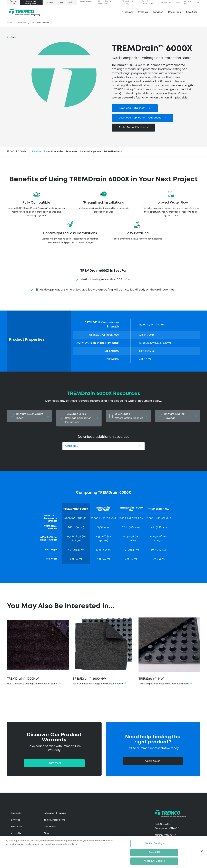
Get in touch (153, 761)
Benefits (37, 151)
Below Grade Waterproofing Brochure (128, 416)
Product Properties (53, 151)
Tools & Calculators (147, 2)
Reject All (154, 852)
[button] (198, 3)
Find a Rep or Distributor (105, 2)
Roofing (49, 3)
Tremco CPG (13, 2)
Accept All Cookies (154, 861)
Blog (178, 3)
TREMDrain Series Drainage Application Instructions (79, 418)
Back (14, 37)
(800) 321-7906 (166, 836)
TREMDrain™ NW (169, 652)
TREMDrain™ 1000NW (38, 652)
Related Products (113, 151)
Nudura (72, 3)
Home (10, 23)
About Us (191, 12)
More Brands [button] (86, 2)
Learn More (54, 763)
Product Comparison (90, 151)
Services (16, 820)
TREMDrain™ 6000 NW (104, 652)
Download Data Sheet (132, 108)
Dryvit (60, 3)
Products (127, 12)
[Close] (202, 852)
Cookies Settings (154, 844)
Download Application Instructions (140, 118)
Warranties (166, 3)
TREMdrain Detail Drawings (178, 416)
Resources (174, 12)
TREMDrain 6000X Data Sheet (30, 416)
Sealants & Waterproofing (31, 2)
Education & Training (127, 2)
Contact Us (188, 2)
